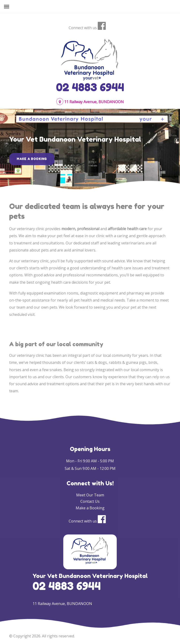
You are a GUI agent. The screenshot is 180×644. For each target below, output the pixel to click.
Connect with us (83, 28)
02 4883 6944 (90, 87)
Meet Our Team (90, 495)
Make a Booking (32, 161)
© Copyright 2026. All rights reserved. (42, 636)
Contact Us (90, 501)
